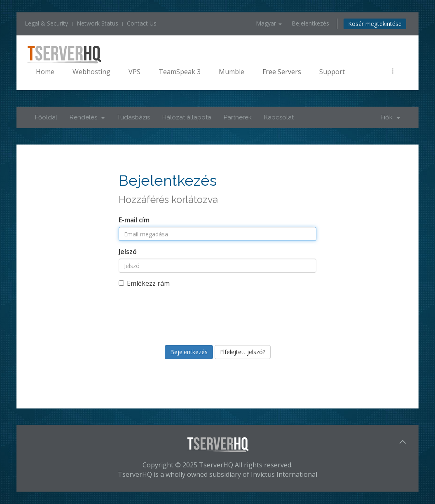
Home (45, 72)
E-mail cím (134, 220)
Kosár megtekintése (375, 24)
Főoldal (46, 117)
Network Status (97, 23)
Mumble (232, 72)
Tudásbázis (133, 117)
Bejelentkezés (310, 23)
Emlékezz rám (144, 283)
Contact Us (142, 23)
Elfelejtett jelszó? (243, 352)
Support (332, 72)
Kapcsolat (279, 117)
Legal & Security (46, 23)
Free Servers (282, 72)
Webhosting (91, 72)
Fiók (390, 117)
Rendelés (87, 117)
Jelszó (128, 252)
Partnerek (238, 117)
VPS (134, 72)
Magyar (269, 23)
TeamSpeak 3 (180, 72)
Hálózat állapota (187, 117)
